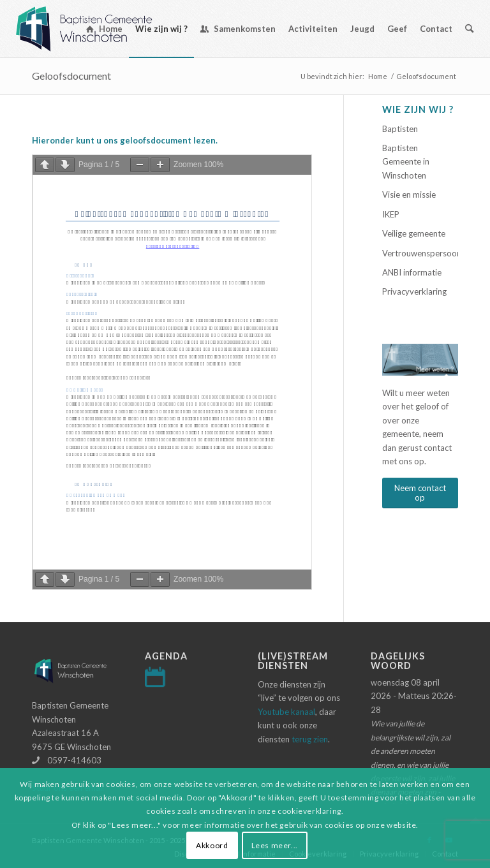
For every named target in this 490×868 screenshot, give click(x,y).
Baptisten (400, 129)
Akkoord (212, 845)
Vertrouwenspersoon (420, 253)
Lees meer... (275, 845)
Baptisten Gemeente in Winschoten (406, 162)
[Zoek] (469, 29)
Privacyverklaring (414, 291)
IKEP (391, 214)
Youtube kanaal (286, 712)
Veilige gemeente (414, 233)
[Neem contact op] (420, 493)
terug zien (310, 739)
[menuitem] (104, 29)
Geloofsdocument (71, 76)
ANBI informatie (412, 272)
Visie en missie (409, 195)
